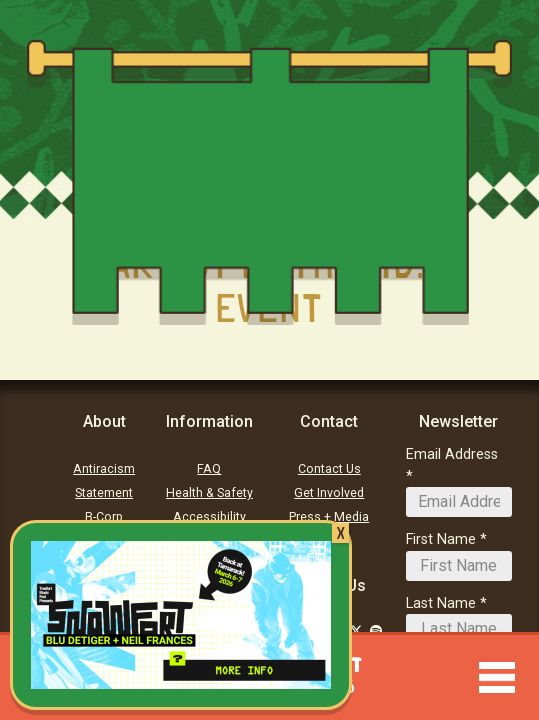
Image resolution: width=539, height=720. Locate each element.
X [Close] (340, 533)
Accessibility (209, 517)
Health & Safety (209, 493)
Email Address (452, 454)
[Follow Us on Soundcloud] (376, 631)
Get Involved (329, 493)
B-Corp (104, 517)
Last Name (441, 603)
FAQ (209, 469)
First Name (441, 539)
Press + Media (329, 517)
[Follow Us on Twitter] (356, 631)
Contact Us (329, 469)
